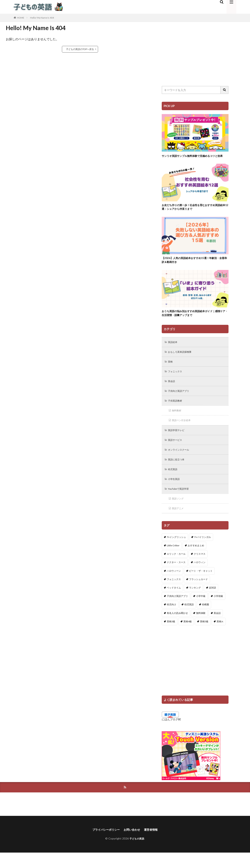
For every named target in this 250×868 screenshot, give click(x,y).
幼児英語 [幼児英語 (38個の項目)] (189, 619)
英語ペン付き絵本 (183, 431)
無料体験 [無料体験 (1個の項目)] (201, 627)
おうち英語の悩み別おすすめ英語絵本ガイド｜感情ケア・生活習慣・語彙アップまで (194, 320)
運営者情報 (154, 845)
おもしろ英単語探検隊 (182, 360)
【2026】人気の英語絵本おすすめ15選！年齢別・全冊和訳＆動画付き (195, 266)
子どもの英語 (137, 854)
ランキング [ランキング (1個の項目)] (195, 602)
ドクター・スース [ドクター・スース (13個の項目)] (176, 577)
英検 (171, 370)
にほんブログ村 (171, 734)
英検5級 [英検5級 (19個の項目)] (204, 636)
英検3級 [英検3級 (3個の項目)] (171, 636)
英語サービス (177, 452)
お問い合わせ (133, 845)
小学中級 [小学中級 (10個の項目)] (201, 610)
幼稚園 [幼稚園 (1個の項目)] (205, 619)
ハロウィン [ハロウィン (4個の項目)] (200, 577)
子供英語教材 (177, 411)
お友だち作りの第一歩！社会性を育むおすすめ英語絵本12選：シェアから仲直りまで (194, 212)
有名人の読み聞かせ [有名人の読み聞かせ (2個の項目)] (177, 627)
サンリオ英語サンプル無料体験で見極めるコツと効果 (194, 158)
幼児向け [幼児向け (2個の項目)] (171, 619)
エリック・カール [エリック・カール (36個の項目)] (176, 568)
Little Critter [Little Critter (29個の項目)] (173, 560)
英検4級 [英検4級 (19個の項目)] (188, 636)
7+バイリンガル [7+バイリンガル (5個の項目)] (203, 551)
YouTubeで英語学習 (181, 502)
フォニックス (177, 381)
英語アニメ (179, 523)
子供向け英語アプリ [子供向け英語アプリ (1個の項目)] (177, 610)
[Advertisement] (195, 51)
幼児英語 (174, 482)
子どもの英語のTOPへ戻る (80, 49)
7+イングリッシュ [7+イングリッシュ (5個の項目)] (176, 551)
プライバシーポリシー (104, 845)
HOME (21, 18)
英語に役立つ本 (178, 472)
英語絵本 (174, 350)
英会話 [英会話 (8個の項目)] (217, 627)
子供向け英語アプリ (181, 401)
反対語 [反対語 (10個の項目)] (212, 602)
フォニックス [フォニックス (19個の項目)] (174, 594)
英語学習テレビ (178, 442)
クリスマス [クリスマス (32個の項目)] (200, 568)
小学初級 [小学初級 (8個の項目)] (218, 610)
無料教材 (178, 421)
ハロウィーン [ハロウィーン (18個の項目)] (174, 585)
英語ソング (179, 513)
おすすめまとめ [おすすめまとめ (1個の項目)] (196, 560)
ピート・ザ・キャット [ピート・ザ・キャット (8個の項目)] (201, 585)
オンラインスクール (181, 462)
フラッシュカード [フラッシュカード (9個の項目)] (198, 594)
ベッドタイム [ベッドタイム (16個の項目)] (174, 602)
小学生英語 (175, 492)
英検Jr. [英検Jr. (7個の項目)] (220, 636)
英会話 (172, 391)
